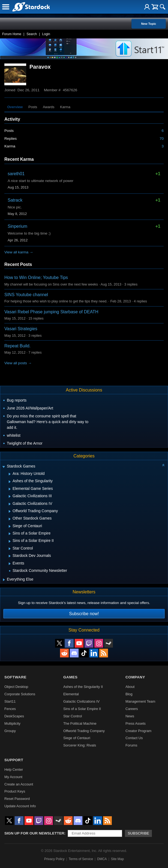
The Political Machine (80, 723)
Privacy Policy (54, 859)
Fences (10, 709)
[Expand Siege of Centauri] (10, 526)
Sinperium (17, 226)
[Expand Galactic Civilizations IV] (10, 504)
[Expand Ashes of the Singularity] (10, 482)
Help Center (14, 770)
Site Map (117, 859)
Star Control (73, 716)
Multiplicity (12, 723)
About (130, 687)
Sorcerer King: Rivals (80, 745)
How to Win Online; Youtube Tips (36, 277)
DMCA (102, 859)
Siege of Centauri (77, 738)
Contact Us (134, 738)
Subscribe (138, 833)
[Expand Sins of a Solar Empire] (10, 534)
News (130, 716)
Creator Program (138, 731)
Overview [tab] (15, 107)
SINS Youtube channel (26, 295)
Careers (132, 709)
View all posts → (18, 363)
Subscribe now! (84, 614)
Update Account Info (20, 806)
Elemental (71, 694)
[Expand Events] (10, 564)
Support (14, 760)
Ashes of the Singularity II (83, 687)
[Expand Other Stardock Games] (10, 519)
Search (32, 34)
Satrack (15, 200)
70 (162, 139)
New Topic (148, 24)
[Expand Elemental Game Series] (10, 489)
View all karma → (19, 252)
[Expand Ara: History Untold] (10, 474)
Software (15, 677)
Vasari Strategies (21, 329)
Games (70, 677)
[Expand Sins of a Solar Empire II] (10, 541)
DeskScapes (14, 716)
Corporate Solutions (20, 694)
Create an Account (19, 784)
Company (135, 677)
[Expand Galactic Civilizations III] (10, 496)
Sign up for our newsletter (34, 833)
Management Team (140, 701)
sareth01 (16, 174)
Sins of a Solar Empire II (82, 709)
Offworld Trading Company (84, 731)
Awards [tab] (49, 107)
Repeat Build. (17, 346)
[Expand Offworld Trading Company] (10, 511)
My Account (13, 777)
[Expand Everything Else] (4, 580)
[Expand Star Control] (10, 549)
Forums (131, 745)
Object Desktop (16, 687)
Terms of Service (81, 859)
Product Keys (15, 791)
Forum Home (12, 34)
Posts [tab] (33, 107)
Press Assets (136, 723)
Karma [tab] (65, 107)
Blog (129, 694)
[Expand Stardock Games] (4, 467)
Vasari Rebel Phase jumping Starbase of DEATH (51, 312)
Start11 (10, 701)
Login (46, 34)
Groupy (10, 731)
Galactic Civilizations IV (81, 701)
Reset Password (17, 799)
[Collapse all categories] (163, 465)
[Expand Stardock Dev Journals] (10, 556)
